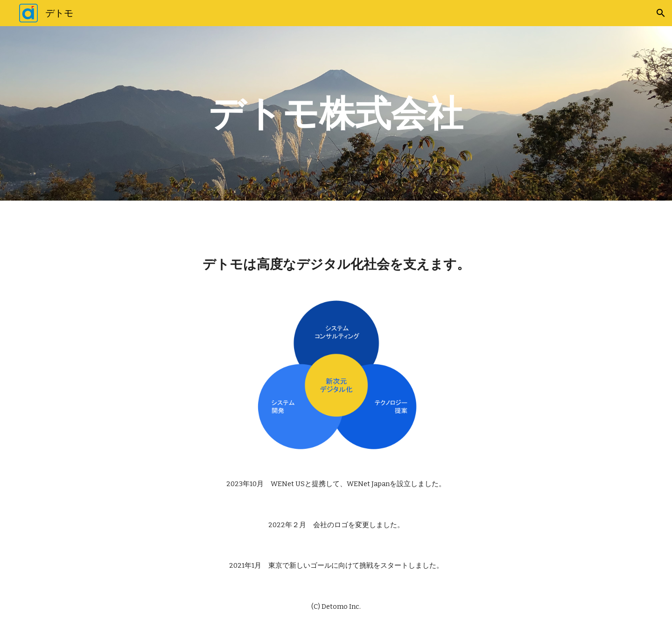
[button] (661, 13)
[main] (336, 113)
